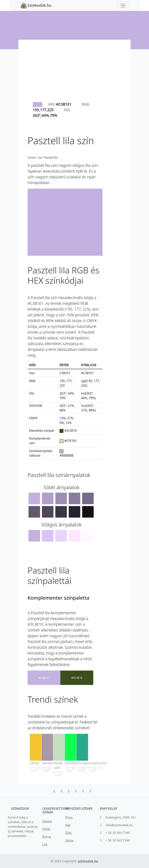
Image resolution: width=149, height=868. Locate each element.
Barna (47, 837)
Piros (69, 817)
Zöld (68, 833)
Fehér (46, 829)
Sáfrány (35, 763)
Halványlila (48, 763)
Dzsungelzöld (85, 763)
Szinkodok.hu (36, 6)
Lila (40, 157)
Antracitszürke (98, 763)
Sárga (69, 840)
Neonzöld (71, 763)
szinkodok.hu (88, 861)
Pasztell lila (50, 157)
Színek (32, 157)
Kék (68, 825)
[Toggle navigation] (123, 6)
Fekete (47, 821)
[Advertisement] (74, 68)
